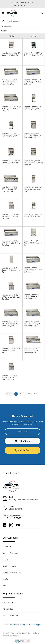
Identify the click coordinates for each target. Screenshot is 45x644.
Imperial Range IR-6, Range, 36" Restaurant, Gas (33, 243)
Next (36, 394)
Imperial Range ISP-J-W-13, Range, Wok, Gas (11, 135)
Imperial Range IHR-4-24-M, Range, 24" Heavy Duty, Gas (33, 270)
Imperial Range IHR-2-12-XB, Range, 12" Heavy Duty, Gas (33, 162)
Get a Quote (23, 441)
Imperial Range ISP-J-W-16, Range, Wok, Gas (33, 215)
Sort (33, 36)
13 (29, 394)
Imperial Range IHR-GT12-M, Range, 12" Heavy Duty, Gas (9, 189)
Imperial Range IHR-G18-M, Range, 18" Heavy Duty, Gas (32, 350)
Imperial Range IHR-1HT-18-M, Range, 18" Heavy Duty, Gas (32, 324)
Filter (12, 36)
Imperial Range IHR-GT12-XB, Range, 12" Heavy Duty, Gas (9, 377)
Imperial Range (7, 26)
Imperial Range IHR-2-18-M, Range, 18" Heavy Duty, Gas (11, 243)
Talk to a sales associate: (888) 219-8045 (22, 4)
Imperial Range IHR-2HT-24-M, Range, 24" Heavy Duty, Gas (10, 324)
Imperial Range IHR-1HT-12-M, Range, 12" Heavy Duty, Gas (10, 82)
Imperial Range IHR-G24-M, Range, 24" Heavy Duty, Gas (32, 297)
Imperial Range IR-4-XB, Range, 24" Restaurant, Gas (33, 189)
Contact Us (22, 432)
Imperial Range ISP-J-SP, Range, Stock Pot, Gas (11, 161)
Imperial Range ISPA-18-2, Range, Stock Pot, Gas (33, 54)
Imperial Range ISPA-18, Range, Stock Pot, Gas (11, 54)
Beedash (15, 636)
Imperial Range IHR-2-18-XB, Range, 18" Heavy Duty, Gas (11, 297)
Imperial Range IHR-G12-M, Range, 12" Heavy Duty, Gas (11, 108)
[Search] (22, 21)
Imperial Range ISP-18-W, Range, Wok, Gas (33, 108)
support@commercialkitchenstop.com (24, 500)
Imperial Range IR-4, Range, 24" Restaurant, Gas (11, 270)
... (25, 394)
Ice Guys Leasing (19, 624)
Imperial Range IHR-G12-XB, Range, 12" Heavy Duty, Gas (11, 216)
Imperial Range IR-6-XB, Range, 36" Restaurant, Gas (11, 350)
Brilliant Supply (35, 624)
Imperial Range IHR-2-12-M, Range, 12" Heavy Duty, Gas (33, 82)
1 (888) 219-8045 (16, 509)
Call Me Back (23, 450)
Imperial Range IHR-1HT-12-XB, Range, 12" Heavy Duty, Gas (33, 136)
